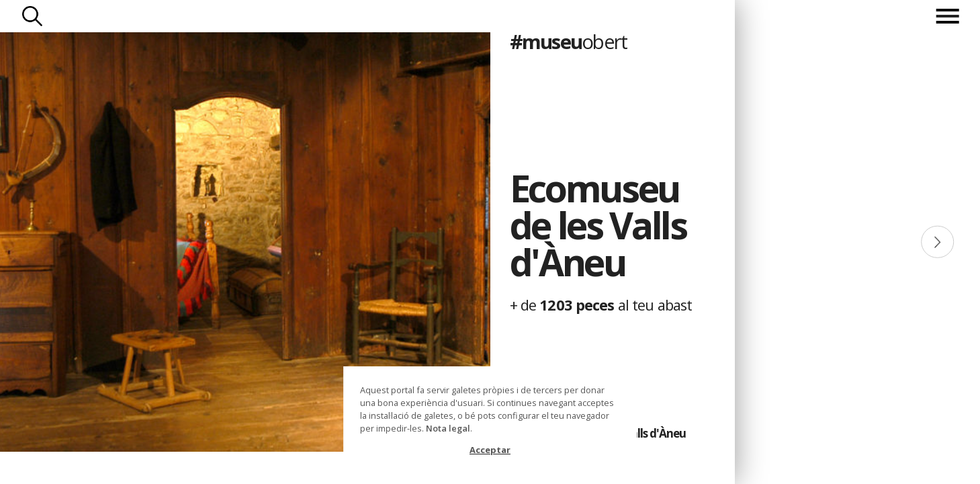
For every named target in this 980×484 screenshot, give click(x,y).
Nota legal (448, 428)
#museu (569, 42)
